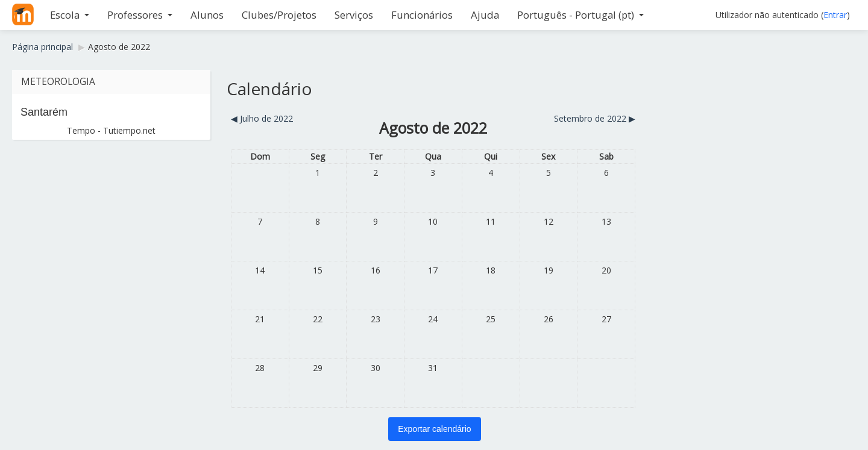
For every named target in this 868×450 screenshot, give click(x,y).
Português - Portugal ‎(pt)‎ (580, 15)
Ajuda (485, 15)
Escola (70, 15)
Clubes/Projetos (279, 15)
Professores (140, 15)
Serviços (354, 15)
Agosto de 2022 (119, 47)
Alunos (207, 15)
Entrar (835, 15)
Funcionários (422, 15)
